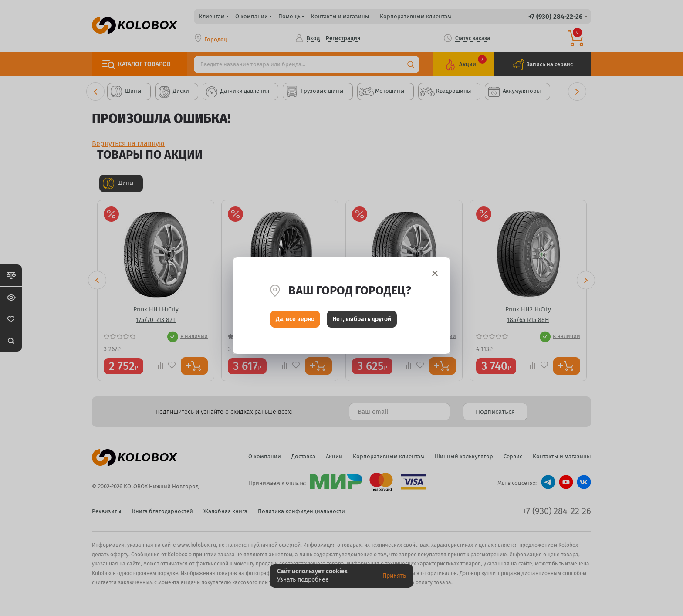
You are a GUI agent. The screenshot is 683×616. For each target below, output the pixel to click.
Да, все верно (295, 321)
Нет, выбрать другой (362, 321)
